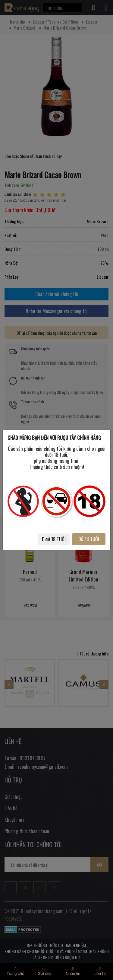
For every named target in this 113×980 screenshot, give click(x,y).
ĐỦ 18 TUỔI (89, 539)
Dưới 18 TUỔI (54, 539)
